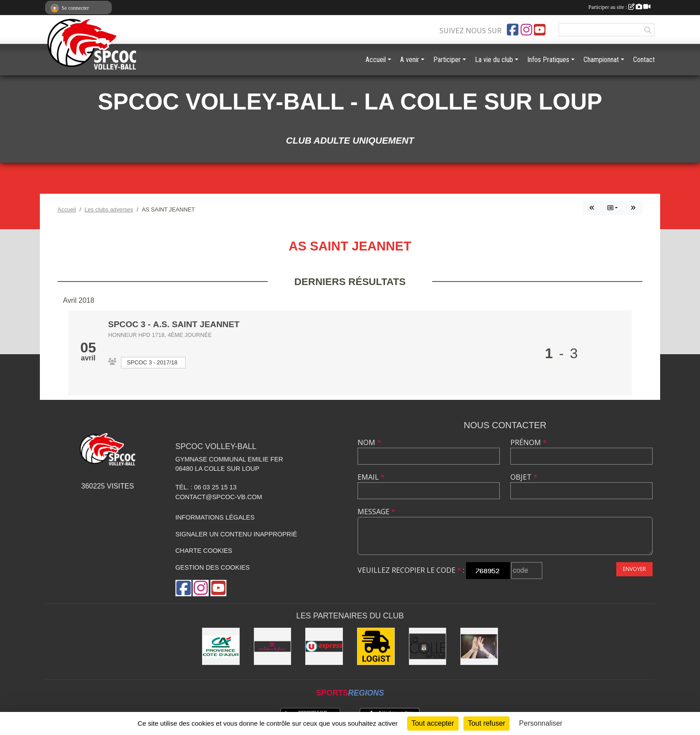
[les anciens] (479, 647)
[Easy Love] (273, 647)
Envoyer (634, 569)
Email (371, 477)
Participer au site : (619, 7)
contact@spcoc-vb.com (219, 497)
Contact (644, 60)
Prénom (529, 442)
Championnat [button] (601, 60)
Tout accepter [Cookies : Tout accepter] (433, 723)
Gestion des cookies (213, 567)
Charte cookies (204, 551)
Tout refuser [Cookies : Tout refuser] (486, 723)
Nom (369, 442)
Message (376, 512)
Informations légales (215, 517)
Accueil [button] (376, 60)
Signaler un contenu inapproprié (236, 534)
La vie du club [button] (494, 60)
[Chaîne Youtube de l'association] (540, 30)
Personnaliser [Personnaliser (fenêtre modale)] (541, 723)
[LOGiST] (376, 647)
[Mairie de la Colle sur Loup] (428, 647)
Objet (524, 477)
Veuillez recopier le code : (411, 570)
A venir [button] (410, 60)
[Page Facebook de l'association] (513, 30)
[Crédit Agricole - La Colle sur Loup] (221, 647)
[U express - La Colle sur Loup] (324, 647)
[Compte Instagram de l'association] (526, 30)
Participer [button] (447, 60)
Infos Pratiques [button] (548, 60)
